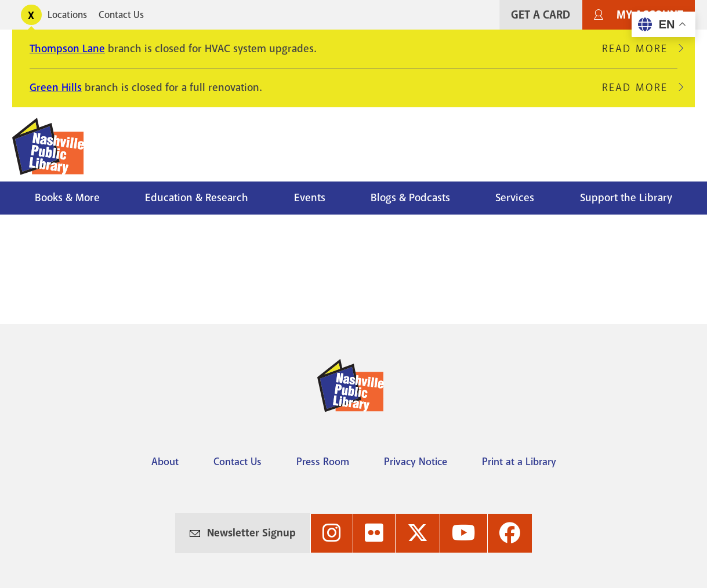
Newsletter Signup (251, 533)
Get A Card (541, 15)
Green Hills (56, 88)
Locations (67, 15)
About (165, 462)
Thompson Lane (67, 49)
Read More (640, 49)
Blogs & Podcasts (410, 198)
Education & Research (197, 198)
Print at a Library (519, 462)
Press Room (323, 462)
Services (515, 198)
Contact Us (121, 15)
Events (310, 198)
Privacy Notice (416, 462)
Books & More (67, 198)
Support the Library (626, 198)
